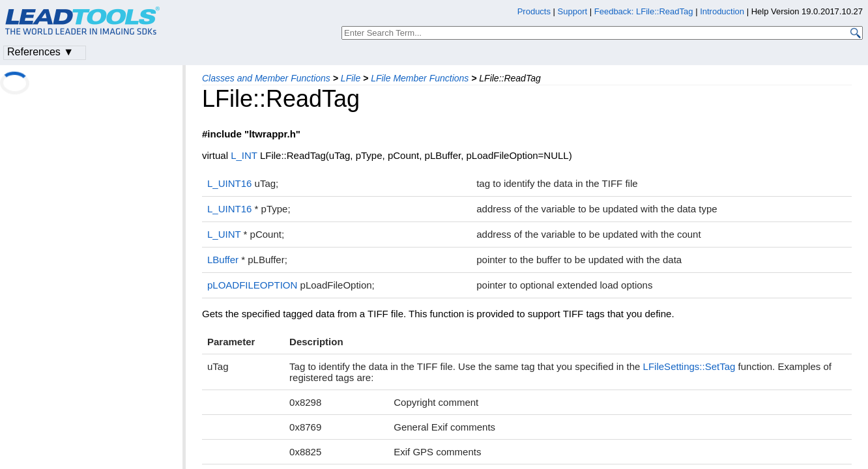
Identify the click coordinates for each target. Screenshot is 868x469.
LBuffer (223, 260)
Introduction (722, 11)
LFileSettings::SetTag (689, 366)
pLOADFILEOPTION (252, 285)
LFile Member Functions (420, 78)
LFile (351, 78)
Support (573, 11)
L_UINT (224, 234)
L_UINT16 (229, 183)
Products (534, 11)
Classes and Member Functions (266, 78)
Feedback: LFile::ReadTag (644, 11)
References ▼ (40, 52)
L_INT (244, 155)
